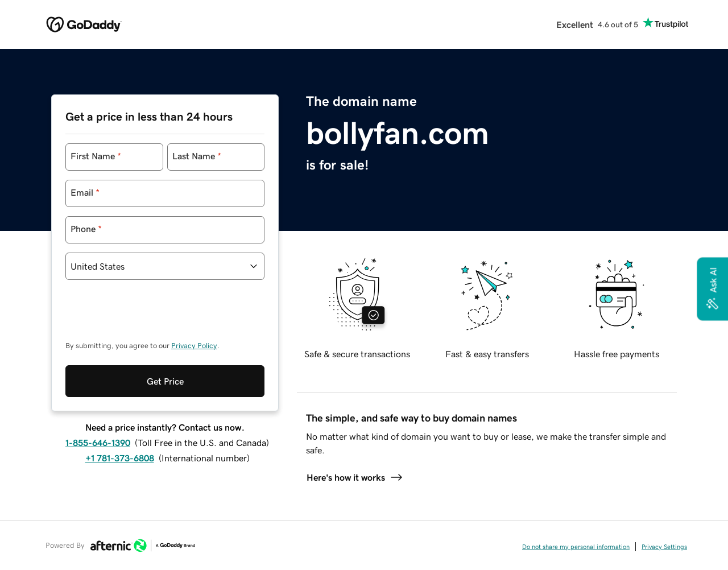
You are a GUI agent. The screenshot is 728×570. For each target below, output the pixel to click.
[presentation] (152, 316)
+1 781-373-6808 (120, 458)
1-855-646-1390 (98, 443)
